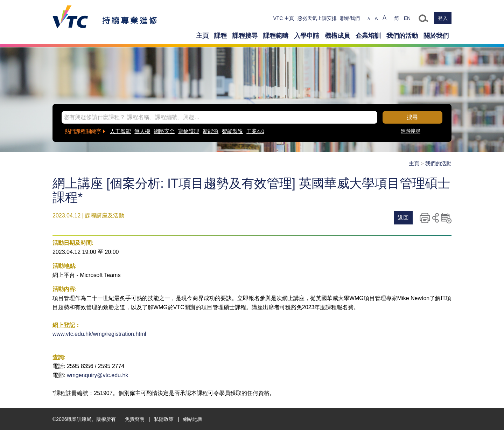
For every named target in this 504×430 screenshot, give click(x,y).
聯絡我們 (350, 18)
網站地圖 (193, 419)
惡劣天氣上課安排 (317, 18)
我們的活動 (402, 36)
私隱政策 (164, 419)
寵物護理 (189, 131)
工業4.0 (255, 131)
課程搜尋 (245, 36)
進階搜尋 (411, 131)
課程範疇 (276, 36)
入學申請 (307, 36)
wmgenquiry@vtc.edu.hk (97, 375)
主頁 (202, 36)
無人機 (142, 131)
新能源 (211, 131)
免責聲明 (135, 419)
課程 (220, 36)
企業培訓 (368, 36)
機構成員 (337, 36)
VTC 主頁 (283, 18)
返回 (403, 218)
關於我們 (436, 36)
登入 (443, 18)
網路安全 (164, 131)
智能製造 (232, 131)
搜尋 (412, 117)
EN (407, 18)
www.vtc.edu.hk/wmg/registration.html (99, 334)
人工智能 (120, 131)
